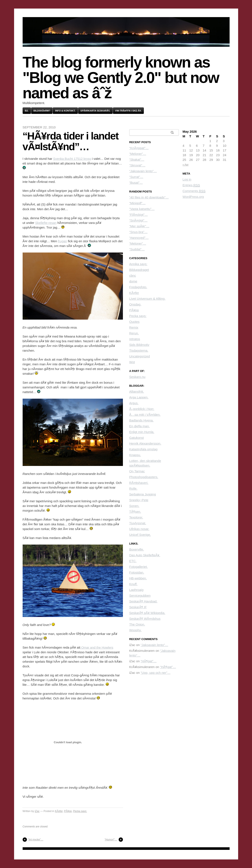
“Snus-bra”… (138, 232)
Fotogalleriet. (139, 567)
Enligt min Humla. (142, 432)
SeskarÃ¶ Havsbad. (143, 601)
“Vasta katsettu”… (142, 209)
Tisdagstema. (139, 350)
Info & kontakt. (65, 111)
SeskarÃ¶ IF (138, 607)
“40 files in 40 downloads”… (149, 197)
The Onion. (137, 624)
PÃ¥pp (68, 811)
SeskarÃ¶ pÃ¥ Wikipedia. (147, 613)
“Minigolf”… (138, 203)
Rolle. (133, 488)
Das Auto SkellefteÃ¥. (145, 555)
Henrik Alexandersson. (145, 443)
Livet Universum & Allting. (147, 299)
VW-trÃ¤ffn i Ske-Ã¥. (128, 111)
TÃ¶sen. (135, 512)
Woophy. (135, 630)
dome (133, 281)
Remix (134, 327)
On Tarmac (137, 471)
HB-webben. (138, 578)
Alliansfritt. (137, 391)
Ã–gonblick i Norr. (142, 409)
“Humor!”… (111, 840)
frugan (62, 241)
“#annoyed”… (139, 238)
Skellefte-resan (46, 223)
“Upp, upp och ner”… (156, 673)
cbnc (133, 275)
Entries (191, 185)
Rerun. (134, 333)
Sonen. (134, 506)
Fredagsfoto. (138, 287)
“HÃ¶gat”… (149, 661)
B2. (27, 111)
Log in (187, 179)
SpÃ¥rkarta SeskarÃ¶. (95, 111)
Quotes (134, 322)
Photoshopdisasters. (144, 477)
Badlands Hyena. (141, 420)
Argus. (134, 403)
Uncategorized (140, 356)
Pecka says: (80, 811)
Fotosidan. (137, 572)
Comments (194, 191)
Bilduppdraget (139, 270)
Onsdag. (135, 304)
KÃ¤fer (59, 811)
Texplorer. (136, 517)
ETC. (133, 561)
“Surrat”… (136, 177)
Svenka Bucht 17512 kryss (72, 159)
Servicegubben (140, 596)
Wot (132, 362)
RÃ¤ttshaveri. (139, 483)
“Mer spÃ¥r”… (139, 226)
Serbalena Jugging (143, 494)
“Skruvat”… (137, 165)
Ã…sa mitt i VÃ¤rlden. (145, 415)
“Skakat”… (137, 159)
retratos (135, 339)
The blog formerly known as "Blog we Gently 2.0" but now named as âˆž (121, 78)
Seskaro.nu (137, 377)
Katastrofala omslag (143, 449)
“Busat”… (136, 183)
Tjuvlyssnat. (138, 523)
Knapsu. (135, 455)
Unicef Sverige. (140, 535)
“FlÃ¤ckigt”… (139, 215)
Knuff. (133, 584)
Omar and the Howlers (97, 647)
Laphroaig (136, 590)
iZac (37, 811)
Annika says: (138, 264)
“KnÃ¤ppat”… (139, 148)
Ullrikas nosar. (139, 529)
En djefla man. (140, 426)
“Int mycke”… (36, 840)
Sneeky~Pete (139, 500)
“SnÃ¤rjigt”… (138, 220)
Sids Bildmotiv (139, 345)
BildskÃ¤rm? (42, 111)
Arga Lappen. (139, 397)
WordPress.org (193, 197)
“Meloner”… (138, 154)
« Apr (186, 165)
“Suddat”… (137, 249)
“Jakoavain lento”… (143, 171)
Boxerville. (137, 549)
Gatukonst (137, 438)
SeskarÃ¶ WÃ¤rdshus (145, 619)
